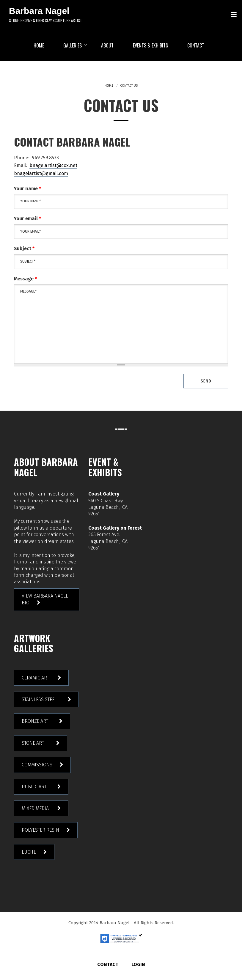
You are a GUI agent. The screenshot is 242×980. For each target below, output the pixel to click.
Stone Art (35, 743)
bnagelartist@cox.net (53, 165)
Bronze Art (37, 721)
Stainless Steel (41, 699)
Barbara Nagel (39, 11)
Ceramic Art (36, 678)
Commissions (37, 765)
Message (25, 279)
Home (109, 86)
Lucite (29, 852)
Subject (24, 248)
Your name (27, 189)
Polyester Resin (40, 830)
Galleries (73, 45)
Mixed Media (36, 808)
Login (138, 964)
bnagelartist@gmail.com (41, 173)
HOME (39, 45)
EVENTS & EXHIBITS (150, 45)
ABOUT (107, 45)
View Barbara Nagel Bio (45, 599)
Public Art (36, 787)
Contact (196, 45)
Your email (27, 219)
